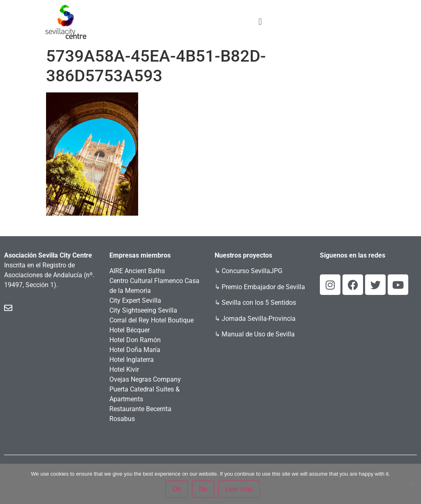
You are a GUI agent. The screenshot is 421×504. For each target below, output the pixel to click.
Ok (176, 489)
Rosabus (122, 419)
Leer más (239, 489)
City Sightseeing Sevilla (143, 310)
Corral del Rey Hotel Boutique (152, 320)
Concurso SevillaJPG (252, 271)
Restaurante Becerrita (140, 409)
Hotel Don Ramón (135, 340)
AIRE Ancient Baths (137, 271)
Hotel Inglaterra (132, 360)
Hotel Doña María (135, 350)
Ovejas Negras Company (145, 379)
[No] (411, 484)
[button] (260, 22)
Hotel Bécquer (130, 330)
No (203, 489)
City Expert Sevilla (135, 300)
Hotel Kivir (124, 369)
